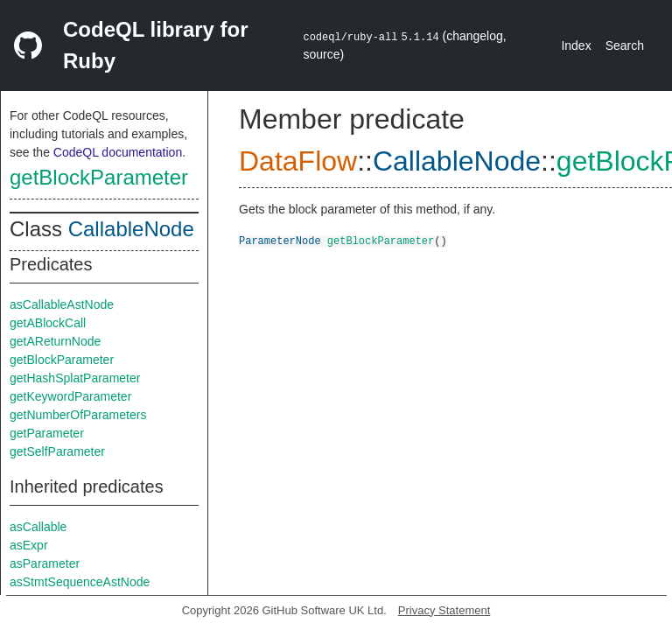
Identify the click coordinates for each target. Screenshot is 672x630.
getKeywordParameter (70, 396)
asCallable (38, 527)
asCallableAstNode (62, 304)
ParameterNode (280, 240)
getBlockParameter (99, 177)
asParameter (45, 563)
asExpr (29, 545)
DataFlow (298, 161)
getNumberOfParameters (78, 415)
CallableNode (131, 229)
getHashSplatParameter (75, 378)
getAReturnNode (55, 341)
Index (576, 45)
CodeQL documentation (118, 152)
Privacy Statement (444, 610)
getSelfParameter (57, 451)
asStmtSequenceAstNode (80, 582)
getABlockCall (48, 323)
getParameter (47, 433)
